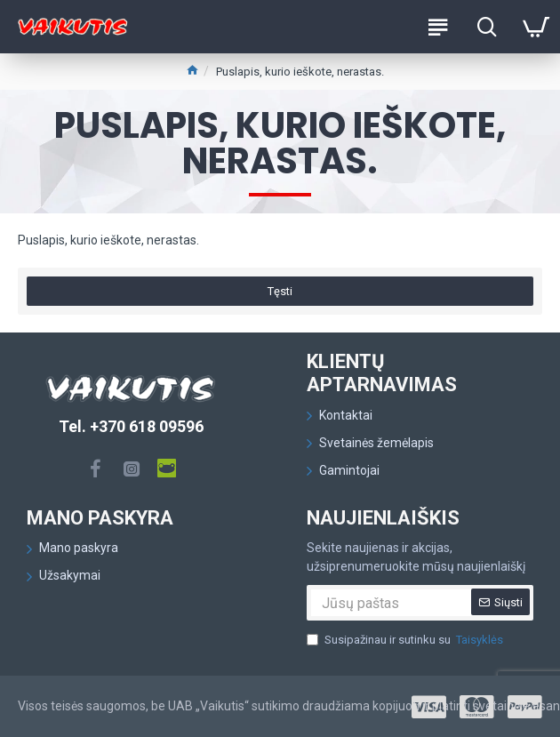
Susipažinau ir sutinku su (406, 640)
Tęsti (280, 291)
